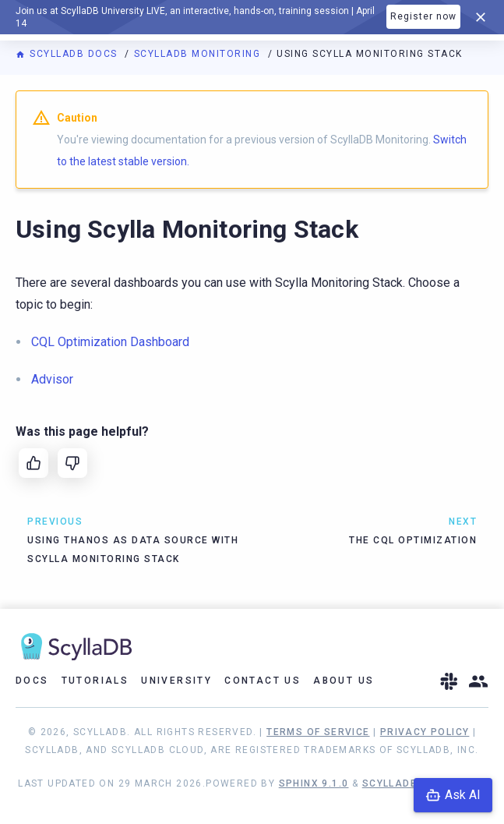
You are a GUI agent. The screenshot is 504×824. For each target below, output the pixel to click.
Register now (423, 16)
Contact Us (263, 681)
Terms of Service (318, 732)
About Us (344, 681)
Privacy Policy (425, 732)
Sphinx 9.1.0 (314, 783)
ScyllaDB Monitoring (199, 54)
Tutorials (95, 681)
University (176, 681)
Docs (32, 681)
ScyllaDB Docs (68, 54)
